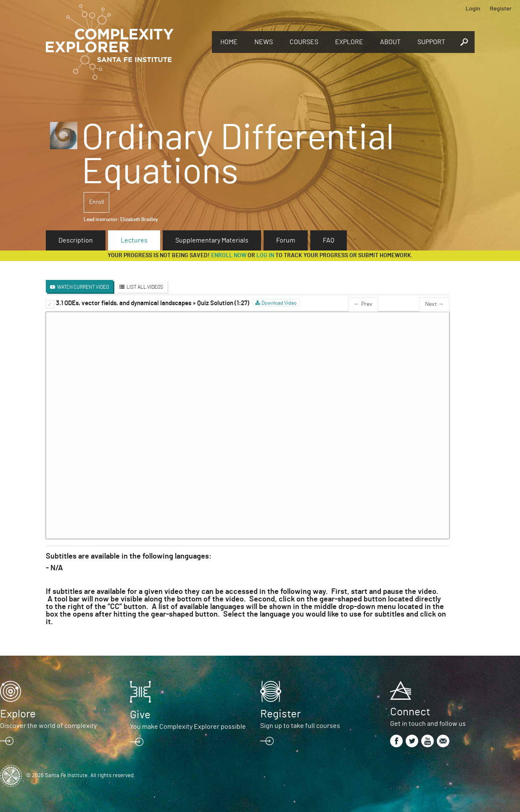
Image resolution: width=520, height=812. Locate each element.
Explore (349, 42)
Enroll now (229, 256)
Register (501, 8)
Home (229, 42)
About (390, 42)
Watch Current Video (83, 287)
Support (431, 42)
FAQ (329, 240)
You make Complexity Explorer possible (188, 727)
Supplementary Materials (212, 240)
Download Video (279, 303)
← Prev (363, 304)
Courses (304, 42)
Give (140, 715)
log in (265, 256)
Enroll (96, 202)
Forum (286, 240)
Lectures (134, 240)
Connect (410, 712)
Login (473, 8)
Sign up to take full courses (300, 726)
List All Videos (145, 287)
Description (76, 240)
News (264, 42)
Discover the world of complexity (48, 726)
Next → (434, 304)
